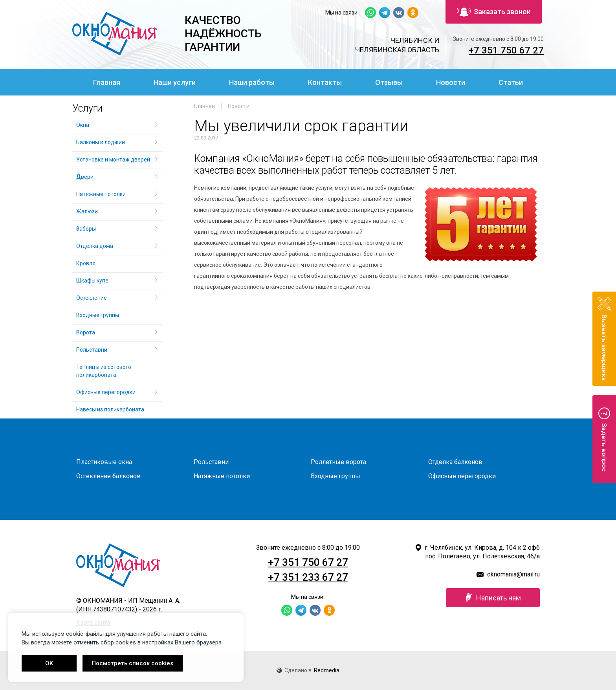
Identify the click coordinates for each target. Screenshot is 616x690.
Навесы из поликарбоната (110, 409)
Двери (85, 177)
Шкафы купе (92, 281)
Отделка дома (95, 246)
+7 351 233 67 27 (308, 577)
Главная (107, 82)
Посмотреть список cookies (133, 663)
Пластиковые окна (104, 462)
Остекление (92, 298)
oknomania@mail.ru (513, 574)
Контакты (325, 82)
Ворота (86, 332)
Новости (451, 82)
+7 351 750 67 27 (506, 50)
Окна (83, 125)
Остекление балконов (108, 476)
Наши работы (252, 82)
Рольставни (92, 350)
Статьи (511, 82)
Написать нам (493, 598)
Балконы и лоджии (101, 142)
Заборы (86, 229)
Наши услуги (175, 82)
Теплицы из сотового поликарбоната (104, 371)
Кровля (86, 263)
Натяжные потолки (101, 194)
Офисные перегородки (106, 392)
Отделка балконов (455, 462)
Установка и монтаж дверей (114, 160)
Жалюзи (87, 211)
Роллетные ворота (338, 462)
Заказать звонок (494, 12)
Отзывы (389, 82)
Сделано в (308, 670)
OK (49, 663)
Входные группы (98, 315)
